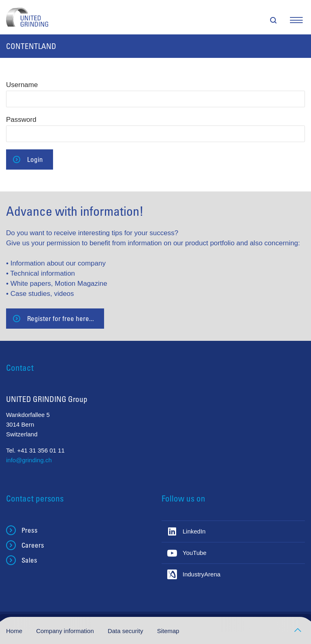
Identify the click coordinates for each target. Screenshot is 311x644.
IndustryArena (201, 574)
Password (21, 120)
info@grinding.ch (29, 460)
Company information (66, 631)
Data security (126, 631)
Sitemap (168, 631)
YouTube (195, 553)
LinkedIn (194, 531)
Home (15, 631)
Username (22, 85)
